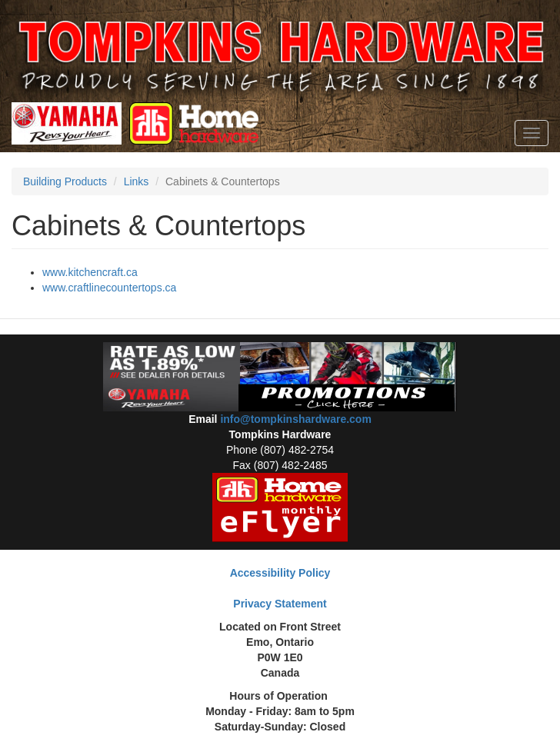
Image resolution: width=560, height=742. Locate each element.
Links (137, 181)
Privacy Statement (280, 604)
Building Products (65, 181)
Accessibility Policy (280, 573)
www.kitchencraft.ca (90, 272)
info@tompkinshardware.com (295, 419)
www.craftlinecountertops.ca (109, 288)
